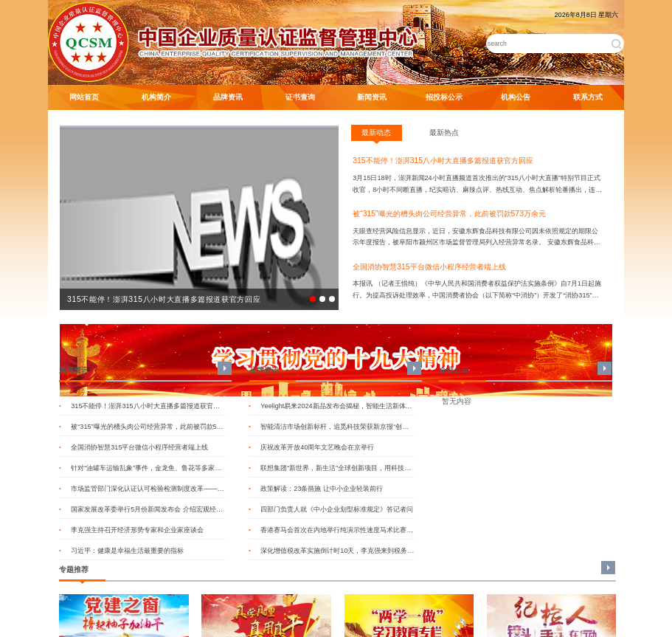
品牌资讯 (228, 97)
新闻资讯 (372, 97)
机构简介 (156, 97)
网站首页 (84, 97)
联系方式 (588, 97)
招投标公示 (444, 97)
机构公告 (516, 97)
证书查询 (300, 97)
